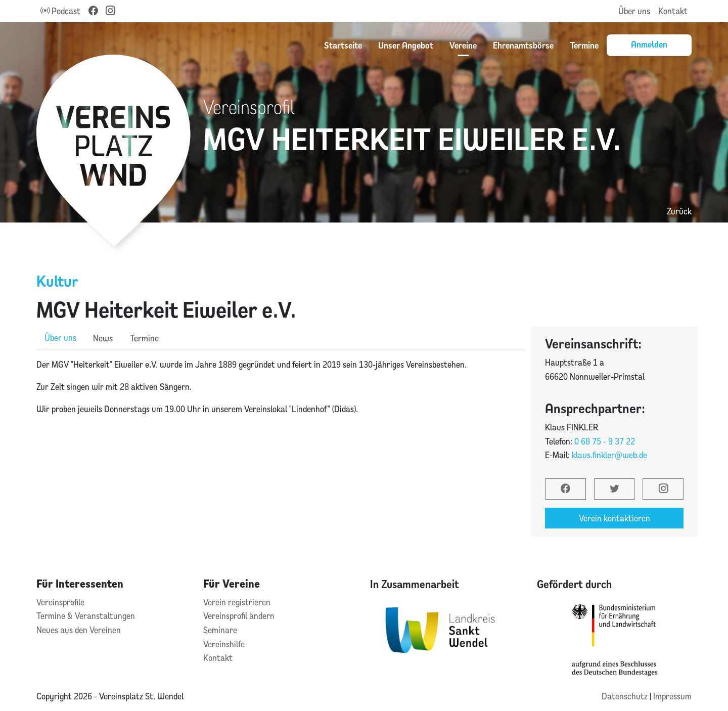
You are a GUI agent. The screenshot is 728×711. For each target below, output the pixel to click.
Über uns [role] (60, 338)
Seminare (220, 630)
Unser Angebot (406, 45)
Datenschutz (626, 696)
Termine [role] (144, 338)
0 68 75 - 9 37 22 (605, 441)
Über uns (634, 11)
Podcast (60, 11)
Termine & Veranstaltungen (86, 616)
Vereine (463, 45)
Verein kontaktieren (615, 518)
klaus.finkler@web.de (609, 455)
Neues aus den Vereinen (79, 630)
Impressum (672, 696)
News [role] (103, 338)
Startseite (343, 45)
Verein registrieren (237, 602)
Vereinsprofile (60, 602)
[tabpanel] (281, 409)
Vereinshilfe (224, 644)
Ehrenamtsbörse (523, 45)
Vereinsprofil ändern (239, 616)
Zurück (679, 211)
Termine (584, 45)
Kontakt (673, 11)
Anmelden (649, 44)
